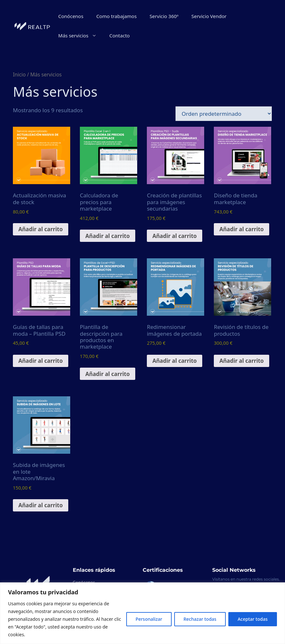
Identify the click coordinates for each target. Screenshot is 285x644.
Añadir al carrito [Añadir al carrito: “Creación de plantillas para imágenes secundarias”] (175, 236)
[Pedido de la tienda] (224, 114)
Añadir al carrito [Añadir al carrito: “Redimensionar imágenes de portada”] (175, 361)
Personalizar (149, 619)
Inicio (19, 74)
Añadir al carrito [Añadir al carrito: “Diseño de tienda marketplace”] (242, 229)
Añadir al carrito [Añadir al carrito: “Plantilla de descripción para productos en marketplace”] (108, 374)
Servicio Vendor (209, 16)
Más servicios (81, 35)
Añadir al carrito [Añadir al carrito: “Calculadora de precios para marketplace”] (108, 236)
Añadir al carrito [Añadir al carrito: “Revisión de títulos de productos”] (242, 361)
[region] (142, 613)
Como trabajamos (117, 16)
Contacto (120, 35)
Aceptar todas (253, 619)
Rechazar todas (200, 619)
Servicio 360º (164, 16)
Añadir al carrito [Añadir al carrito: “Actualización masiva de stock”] (41, 229)
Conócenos (71, 16)
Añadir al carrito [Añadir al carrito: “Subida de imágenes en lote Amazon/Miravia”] (41, 505)
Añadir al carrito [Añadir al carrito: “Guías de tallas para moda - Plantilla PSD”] (41, 361)
